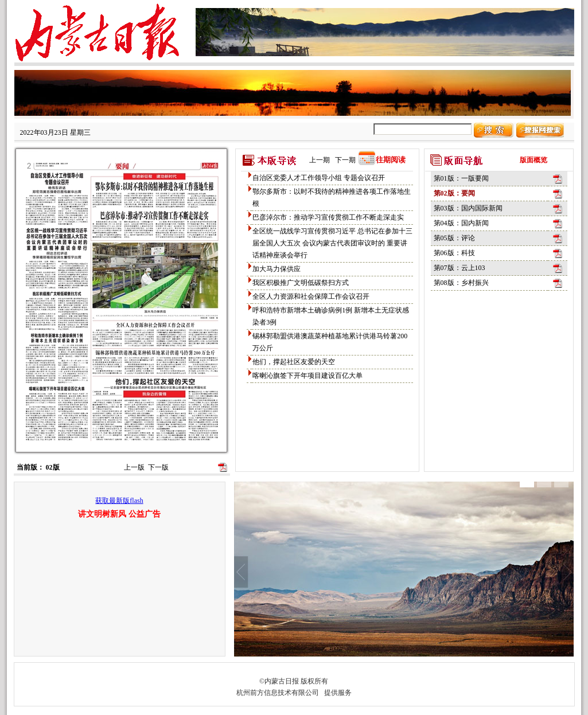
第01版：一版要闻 (461, 178)
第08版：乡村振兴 (461, 283)
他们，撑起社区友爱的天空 (294, 362)
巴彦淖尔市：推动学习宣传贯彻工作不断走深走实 (328, 217)
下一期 (345, 160)
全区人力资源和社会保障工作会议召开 (311, 296)
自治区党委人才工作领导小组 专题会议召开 (319, 178)
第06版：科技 (454, 253)
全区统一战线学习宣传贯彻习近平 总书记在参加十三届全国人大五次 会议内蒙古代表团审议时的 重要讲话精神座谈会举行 (332, 243)
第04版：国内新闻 (461, 223)
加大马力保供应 (277, 269)
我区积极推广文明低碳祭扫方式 (301, 283)
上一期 (320, 160)
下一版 (158, 467)
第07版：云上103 (460, 268)
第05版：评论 (454, 238)
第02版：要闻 (454, 193)
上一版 (134, 467)
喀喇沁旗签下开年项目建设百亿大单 (307, 376)
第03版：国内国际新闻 (468, 208)
